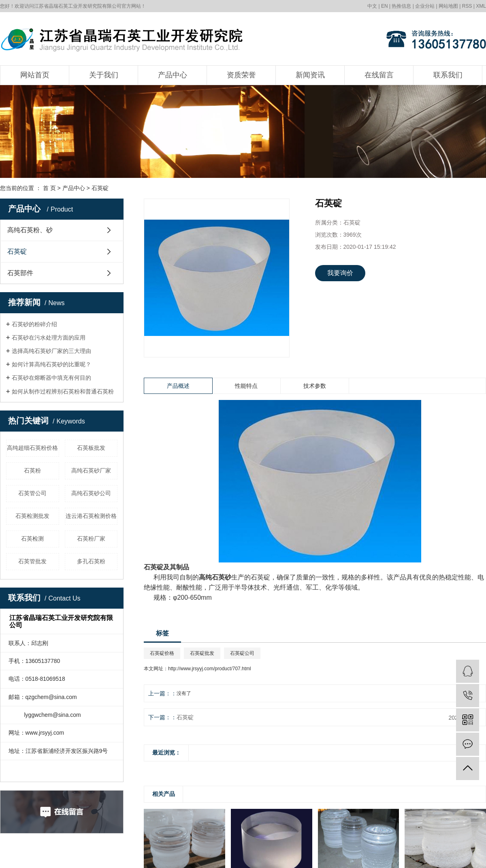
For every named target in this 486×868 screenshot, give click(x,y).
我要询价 (340, 273)
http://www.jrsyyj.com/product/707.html (210, 669)
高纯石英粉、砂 (30, 230)
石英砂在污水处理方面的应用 (49, 338)
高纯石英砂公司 (91, 493)
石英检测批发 (32, 516)
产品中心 (173, 75)
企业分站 (425, 6)
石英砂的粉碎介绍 (34, 324)
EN (385, 6)
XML (481, 6)
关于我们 (104, 75)
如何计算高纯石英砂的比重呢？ (51, 364)
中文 (372, 6)
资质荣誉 (241, 75)
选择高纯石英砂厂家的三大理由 (51, 351)
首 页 (49, 188)
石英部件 (20, 273)
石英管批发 (32, 561)
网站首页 (35, 75)
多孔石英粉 (91, 561)
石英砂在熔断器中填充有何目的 (51, 378)
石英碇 (100, 188)
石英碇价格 (162, 653)
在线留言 (379, 75)
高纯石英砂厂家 (91, 470)
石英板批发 (91, 448)
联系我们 (448, 75)
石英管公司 (32, 493)
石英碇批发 (202, 653)
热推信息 (401, 6)
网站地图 (448, 6)
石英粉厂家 (91, 539)
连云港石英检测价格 (91, 516)
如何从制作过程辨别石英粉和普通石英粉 (63, 391)
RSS (467, 6)
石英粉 (32, 470)
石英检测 (32, 539)
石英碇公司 (242, 653)
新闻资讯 (310, 75)
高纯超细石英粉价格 (32, 448)
